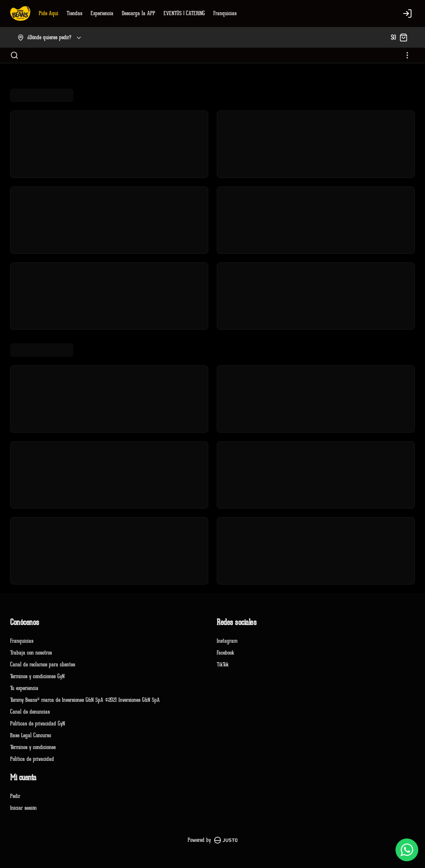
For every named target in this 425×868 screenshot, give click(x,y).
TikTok (223, 664)
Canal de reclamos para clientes (43, 664)
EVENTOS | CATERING (184, 13)
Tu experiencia (24, 688)
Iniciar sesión (23, 808)
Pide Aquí (48, 13)
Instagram (227, 641)
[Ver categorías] (407, 55)
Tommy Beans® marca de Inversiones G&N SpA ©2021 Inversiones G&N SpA (85, 700)
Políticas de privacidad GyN (38, 724)
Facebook (225, 653)
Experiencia (102, 13)
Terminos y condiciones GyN (37, 676)
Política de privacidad (32, 759)
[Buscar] (14, 55)
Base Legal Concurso (31, 735)
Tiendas (74, 13)
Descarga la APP (139, 13)
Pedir (15, 796)
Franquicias (225, 13)
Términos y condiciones (33, 747)
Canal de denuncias (30, 712)
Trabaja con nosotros (31, 653)
